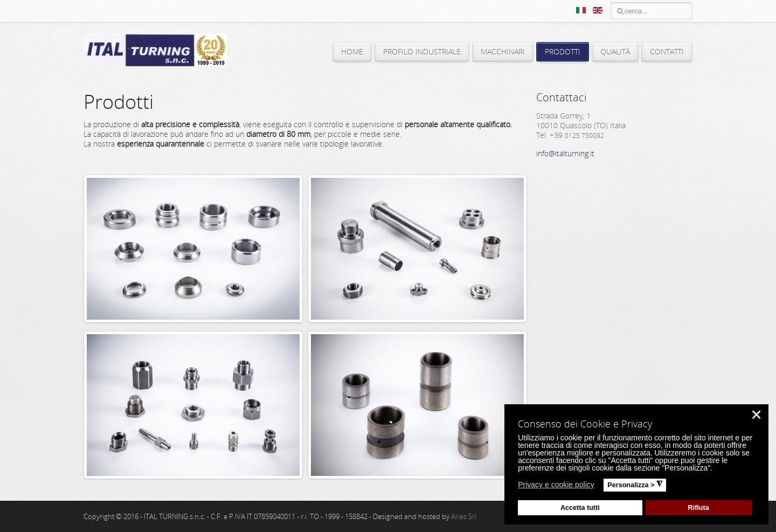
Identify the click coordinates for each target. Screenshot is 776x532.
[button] (601, 486)
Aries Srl (464, 516)
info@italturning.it (565, 153)
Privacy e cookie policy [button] (556, 485)
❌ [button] (756, 415)
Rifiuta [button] (699, 508)
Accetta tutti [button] (580, 508)
